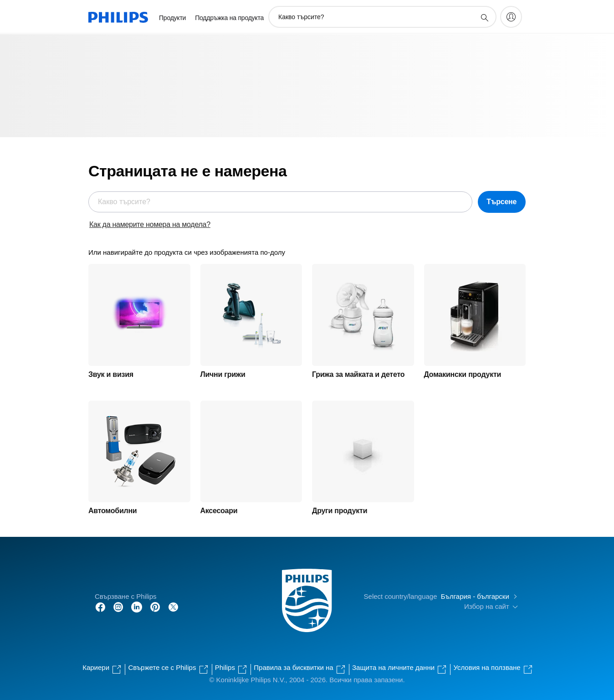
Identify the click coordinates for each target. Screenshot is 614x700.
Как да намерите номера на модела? (150, 224)
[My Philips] (511, 17)
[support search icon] (484, 17)
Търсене (501, 202)
